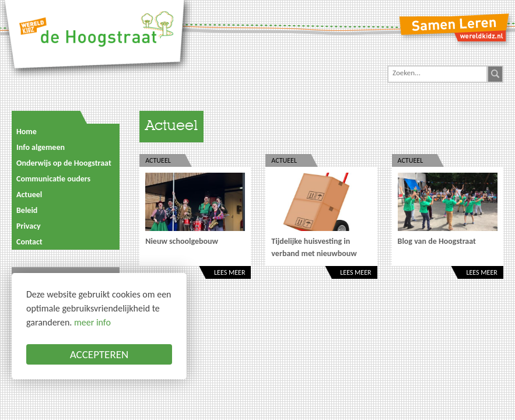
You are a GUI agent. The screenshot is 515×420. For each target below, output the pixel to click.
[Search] (437, 73)
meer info (92, 322)
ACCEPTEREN (99, 354)
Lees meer (230, 272)
